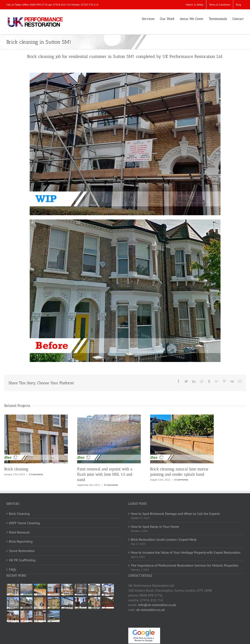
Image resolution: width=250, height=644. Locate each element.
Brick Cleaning (19, 514)
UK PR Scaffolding (22, 560)
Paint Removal (19, 532)
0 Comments (36, 474)
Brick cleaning (16, 469)
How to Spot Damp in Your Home (155, 527)
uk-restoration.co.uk (150, 610)
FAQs (13, 569)
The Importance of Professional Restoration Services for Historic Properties (185, 565)
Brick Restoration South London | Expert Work (164, 539)
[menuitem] (195, 5)
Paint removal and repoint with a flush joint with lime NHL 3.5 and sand (105, 474)
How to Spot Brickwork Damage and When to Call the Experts (175, 514)
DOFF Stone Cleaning (24, 523)
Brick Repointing (21, 541)
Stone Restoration (22, 551)
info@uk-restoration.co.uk (157, 605)
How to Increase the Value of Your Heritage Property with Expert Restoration (186, 552)
